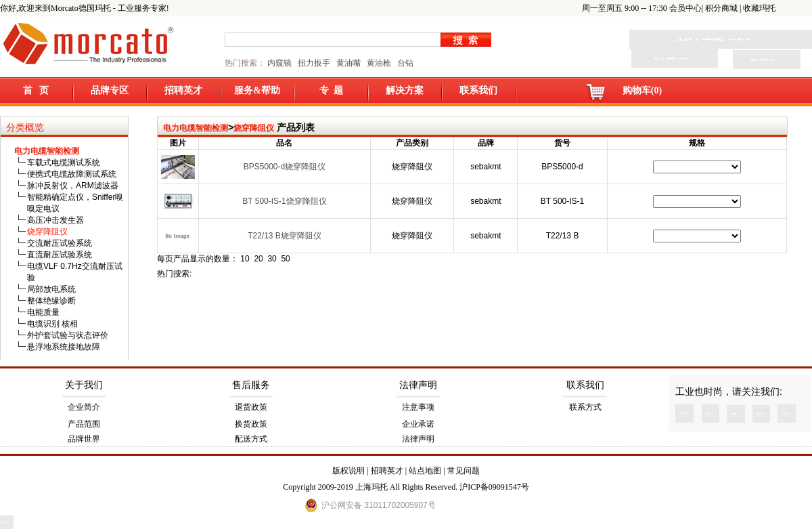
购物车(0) (642, 90)
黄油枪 (379, 63)
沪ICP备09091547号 (494, 487)
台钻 (404, 63)
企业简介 (84, 407)
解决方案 (405, 90)
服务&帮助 (257, 90)
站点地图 (425, 471)
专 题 (331, 90)
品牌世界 (84, 439)
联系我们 (478, 90)
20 (258, 259)
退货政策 (251, 407)
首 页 (36, 90)
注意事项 (418, 407)
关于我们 (84, 385)
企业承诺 (418, 424)
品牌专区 (110, 90)
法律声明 (418, 385)
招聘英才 (183, 90)
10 (245, 259)
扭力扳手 (314, 63)
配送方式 (251, 439)
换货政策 (251, 424)
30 (272, 259)
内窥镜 (279, 63)
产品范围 (84, 424)
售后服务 (251, 385)
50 (285, 259)
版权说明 (348, 471)
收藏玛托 (759, 8)
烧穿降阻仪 (254, 128)
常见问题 (464, 471)
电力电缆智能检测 (196, 128)
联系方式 (585, 407)
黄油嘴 (348, 63)
